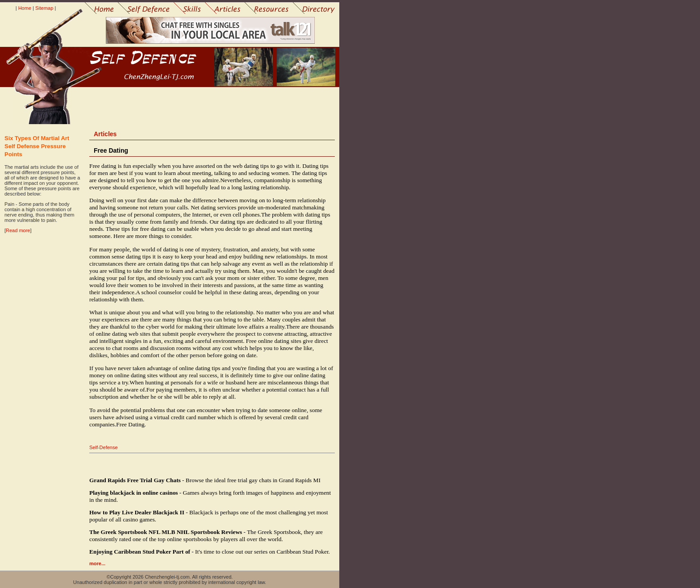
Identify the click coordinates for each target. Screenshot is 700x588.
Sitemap (44, 8)
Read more (18, 230)
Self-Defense (104, 447)
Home (25, 8)
